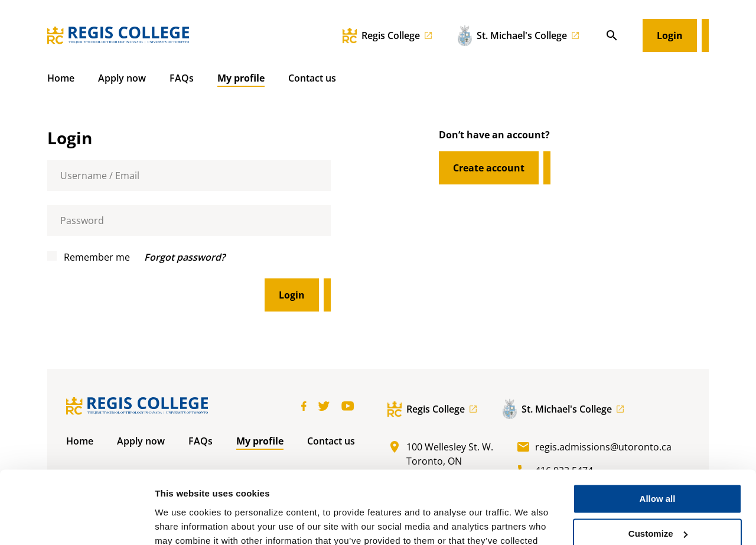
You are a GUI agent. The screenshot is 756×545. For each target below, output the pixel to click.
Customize (658, 468)
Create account (489, 168)
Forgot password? (185, 257)
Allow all (658, 433)
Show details (182, 522)
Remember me (89, 257)
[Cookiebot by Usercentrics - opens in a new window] (76, 522)
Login (670, 35)
